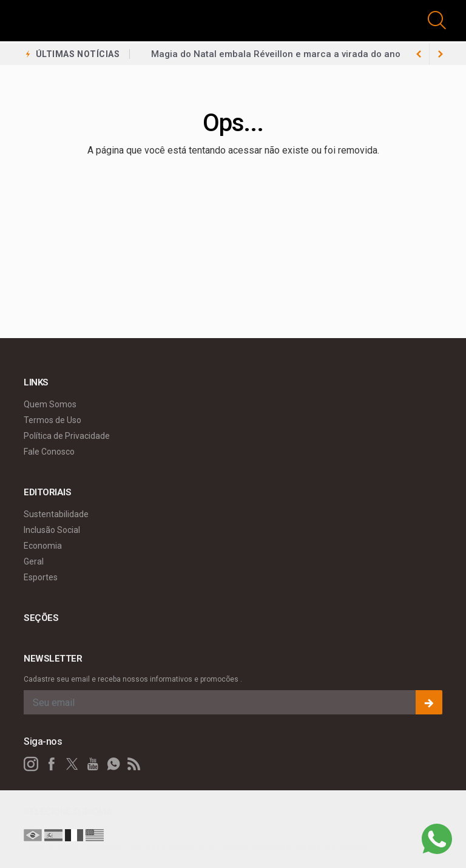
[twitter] (72, 764)
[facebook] (52, 764)
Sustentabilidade (56, 514)
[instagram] (31, 764)
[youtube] (93, 764)
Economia (43, 546)
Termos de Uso (52, 420)
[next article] (419, 54)
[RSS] (134, 764)
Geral (34, 561)
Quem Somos (50, 404)
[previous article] (441, 54)
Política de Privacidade (67, 436)
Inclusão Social (52, 530)
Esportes (41, 577)
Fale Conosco (49, 452)
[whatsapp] (113, 764)
